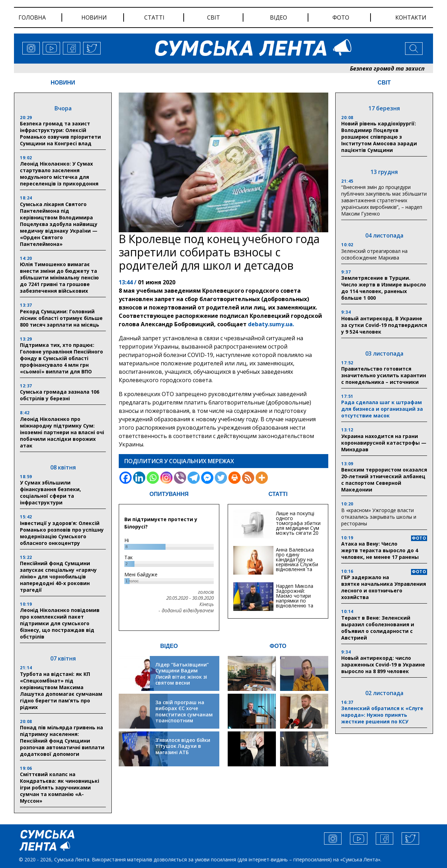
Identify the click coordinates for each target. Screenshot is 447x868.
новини (94, 17)
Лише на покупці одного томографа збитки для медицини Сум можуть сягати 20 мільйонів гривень (298, 526)
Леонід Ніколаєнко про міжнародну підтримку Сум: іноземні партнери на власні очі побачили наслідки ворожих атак (62, 432)
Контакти (411, 17)
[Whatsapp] (153, 478)
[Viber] (180, 478)
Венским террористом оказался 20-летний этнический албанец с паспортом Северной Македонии (384, 480)
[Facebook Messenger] (207, 478)
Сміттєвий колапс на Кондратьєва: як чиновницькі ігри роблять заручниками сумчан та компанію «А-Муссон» (60, 787)
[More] (262, 478)
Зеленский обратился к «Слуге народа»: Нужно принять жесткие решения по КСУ (382, 715)
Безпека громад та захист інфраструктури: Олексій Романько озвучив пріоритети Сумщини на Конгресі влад (60, 133)
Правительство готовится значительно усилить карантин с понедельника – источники (384, 375)
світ (214, 17)
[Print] (235, 478)
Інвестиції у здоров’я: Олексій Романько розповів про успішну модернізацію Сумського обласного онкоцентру (62, 533)
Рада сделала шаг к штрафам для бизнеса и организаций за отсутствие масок (382, 409)
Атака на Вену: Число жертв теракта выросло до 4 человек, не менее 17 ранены (380, 550)
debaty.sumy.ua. (271, 324)
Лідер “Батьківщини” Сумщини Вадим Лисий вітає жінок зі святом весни (182, 674)
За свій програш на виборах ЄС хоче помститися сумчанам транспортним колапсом (184, 714)
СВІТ (384, 83)
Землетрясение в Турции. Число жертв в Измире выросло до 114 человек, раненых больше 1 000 (384, 288)
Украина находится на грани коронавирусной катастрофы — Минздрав (384, 443)
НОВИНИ (63, 83)
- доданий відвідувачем (186, 611)
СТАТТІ (278, 494)
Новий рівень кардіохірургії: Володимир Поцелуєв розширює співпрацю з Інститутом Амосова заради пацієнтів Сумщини (379, 137)
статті (154, 17)
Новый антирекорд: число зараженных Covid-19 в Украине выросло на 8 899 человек (383, 665)
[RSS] (248, 478)
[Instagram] (166, 478)
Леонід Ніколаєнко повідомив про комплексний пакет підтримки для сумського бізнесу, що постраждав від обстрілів (60, 623)
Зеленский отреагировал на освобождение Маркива (374, 254)
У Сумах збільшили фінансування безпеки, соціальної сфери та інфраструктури (50, 493)
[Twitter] (221, 478)
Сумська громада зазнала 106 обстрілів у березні (60, 395)
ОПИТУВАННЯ (169, 494)
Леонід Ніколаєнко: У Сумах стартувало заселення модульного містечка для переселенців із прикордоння (59, 174)
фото (341, 17)
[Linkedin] (139, 478)
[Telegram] (194, 478)
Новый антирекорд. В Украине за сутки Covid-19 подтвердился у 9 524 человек (384, 325)
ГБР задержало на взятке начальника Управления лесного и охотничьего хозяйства (384, 587)
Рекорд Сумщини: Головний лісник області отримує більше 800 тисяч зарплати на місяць (61, 318)
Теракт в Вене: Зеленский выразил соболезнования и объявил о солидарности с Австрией (378, 628)
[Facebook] (126, 478)
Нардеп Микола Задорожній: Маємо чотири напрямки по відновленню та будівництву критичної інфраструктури (295, 603)
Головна (32, 17)
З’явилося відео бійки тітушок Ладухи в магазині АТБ (183, 746)
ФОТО (278, 646)
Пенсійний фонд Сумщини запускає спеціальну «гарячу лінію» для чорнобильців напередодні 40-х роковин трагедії (58, 577)
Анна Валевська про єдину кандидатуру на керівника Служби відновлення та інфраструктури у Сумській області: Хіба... (297, 567)
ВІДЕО (169, 646)
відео (279, 17)
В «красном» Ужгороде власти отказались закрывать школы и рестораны (379, 517)
